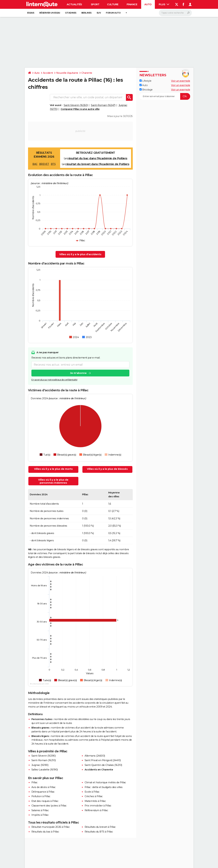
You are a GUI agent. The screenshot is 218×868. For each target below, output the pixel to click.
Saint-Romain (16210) (44, 760)
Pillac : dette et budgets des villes (104, 787)
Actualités (74, 4)
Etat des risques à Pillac (45, 801)
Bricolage (146, 90)
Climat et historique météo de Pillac (105, 782)
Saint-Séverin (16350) (76, 105)
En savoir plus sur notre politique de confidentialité (54, 380)
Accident (48, 73)
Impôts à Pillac (40, 815)
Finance (132, 4)
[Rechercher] (175, 13)
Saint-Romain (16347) (103, 105)
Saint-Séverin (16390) (44, 756)
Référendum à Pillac (96, 810)
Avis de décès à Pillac (43, 787)
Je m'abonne (78, 373)
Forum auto (113, 13)
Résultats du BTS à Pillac (99, 832)
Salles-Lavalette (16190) (45, 770)
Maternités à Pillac (95, 801)
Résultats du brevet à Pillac (100, 827)
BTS (53, 164)
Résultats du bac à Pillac (45, 832)
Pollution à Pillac (41, 796)
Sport (95, 4)
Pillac (34, 782)
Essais (31, 13)
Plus (164, 4)
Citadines (71, 13)
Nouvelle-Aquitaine (67, 73)
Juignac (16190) (40, 765)
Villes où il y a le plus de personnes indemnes (53, 481)
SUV (99, 13)
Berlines (86, 13)
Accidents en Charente (99, 770)
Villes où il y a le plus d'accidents (80, 254)
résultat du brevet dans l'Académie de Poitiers (97, 164)
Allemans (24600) (95, 756)
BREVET (44, 164)
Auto (148, 4)
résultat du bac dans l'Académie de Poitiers (97, 158)
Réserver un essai (50, 13)
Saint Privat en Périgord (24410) (103, 760)
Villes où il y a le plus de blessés (107, 469)
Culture (113, 4)
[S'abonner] (165, 96)
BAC (35, 164)
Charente (87, 73)
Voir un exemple (181, 81)
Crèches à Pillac (94, 796)
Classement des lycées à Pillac (49, 806)
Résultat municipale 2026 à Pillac (51, 827)
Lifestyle (145, 81)
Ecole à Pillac (92, 792)
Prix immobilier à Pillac (98, 806)
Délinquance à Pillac (43, 792)
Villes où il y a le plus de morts (53, 469)
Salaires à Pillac (40, 810)
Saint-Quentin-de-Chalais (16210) (103, 765)
